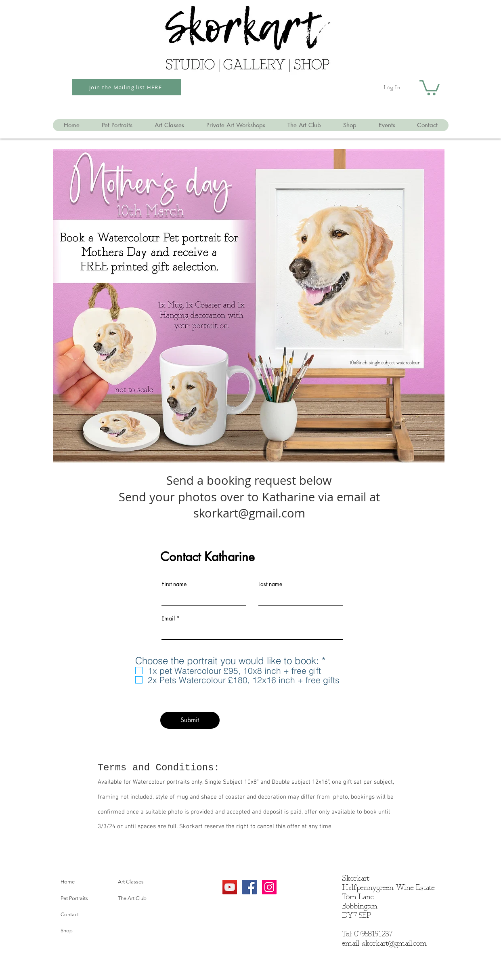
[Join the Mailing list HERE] (127, 87)
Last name (270, 584)
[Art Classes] (144, 882)
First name (174, 584)
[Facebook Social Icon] (249, 887)
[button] (430, 87)
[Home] (86, 882)
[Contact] (86, 915)
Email (168, 618)
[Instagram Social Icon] (269, 887)
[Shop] (86, 931)
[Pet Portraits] (86, 898)
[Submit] (190, 720)
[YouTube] (230, 887)
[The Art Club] (144, 898)
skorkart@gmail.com (394, 944)
